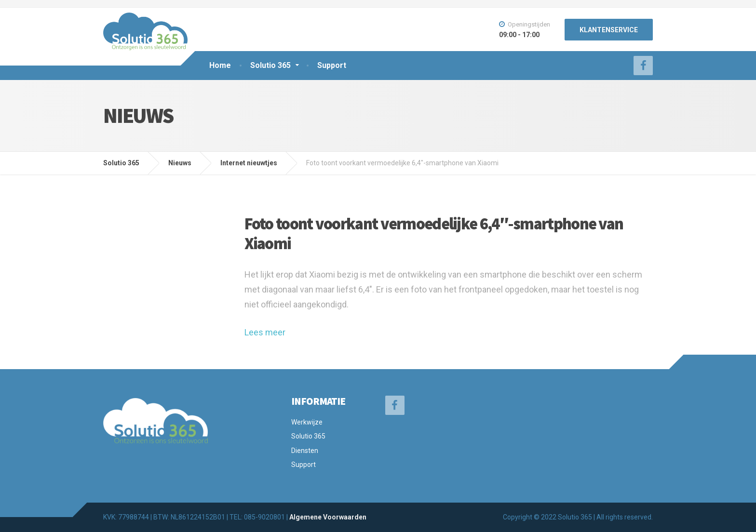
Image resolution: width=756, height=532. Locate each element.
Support (332, 65)
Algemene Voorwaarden (328, 517)
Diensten (305, 451)
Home (220, 65)
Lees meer (265, 332)
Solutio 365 (270, 65)
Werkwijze (307, 422)
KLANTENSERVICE (609, 30)
